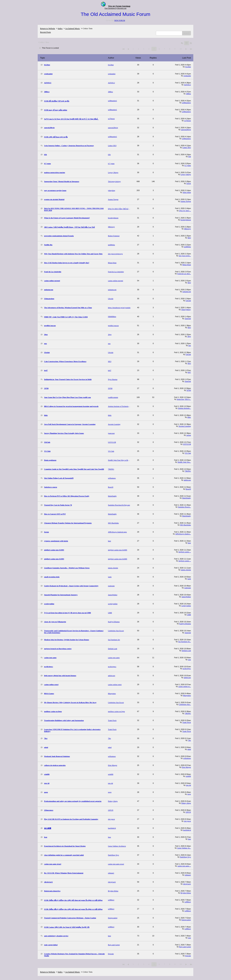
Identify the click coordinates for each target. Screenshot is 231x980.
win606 (188, 776)
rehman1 (188, 875)
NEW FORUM (120, 20)
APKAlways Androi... (183, 534)
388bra (188, 94)
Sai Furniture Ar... (185, 642)
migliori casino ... (185, 552)
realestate (188, 588)
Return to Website (48, 28)
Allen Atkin (187, 192)
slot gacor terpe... (185, 256)
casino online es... (185, 686)
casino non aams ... (184, 866)
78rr (189, 740)
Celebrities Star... (185, 704)
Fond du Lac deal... (184, 274)
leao (189, 839)
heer (189, 543)
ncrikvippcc (187, 668)
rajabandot (187, 76)
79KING (188, 471)
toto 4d (188, 785)
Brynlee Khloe (186, 893)
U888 (189, 615)
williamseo (187, 758)
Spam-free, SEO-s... (184, 399)
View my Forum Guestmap (119, 6)
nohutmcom (187, 292)
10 (181, 49)
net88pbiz (187, 247)
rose (189, 659)
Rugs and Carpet (185, 947)
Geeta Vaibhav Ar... (184, 848)
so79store (188, 121)
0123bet (188, 67)
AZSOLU (187, 85)
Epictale (188, 956)
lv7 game (188, 165)
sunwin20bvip (186, 129)
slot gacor (187, 821)
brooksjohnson (186, 220)
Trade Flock (187, 722)
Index (60, 28)
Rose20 (188, 489)
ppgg (189, 794)
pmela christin (186, 570)
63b (190, 156)
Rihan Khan (187, 265)
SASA (189, 183)
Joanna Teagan (186, 201)
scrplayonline (186, 606)
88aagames (187, 695)
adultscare (187, 480)
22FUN (188, 812)
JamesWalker (186, 597)
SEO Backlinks (185, 525)
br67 (189, 372)
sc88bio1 (188, 902)
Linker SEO (187, 147)
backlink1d (187, 830)
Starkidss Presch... (184, 507)
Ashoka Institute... (184, 408)
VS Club (188, 453)
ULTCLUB (187, 444)
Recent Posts (45, 32)
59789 (189, 390)
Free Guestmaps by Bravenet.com (116, 8)
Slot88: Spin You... (184, 462)
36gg (189, 336)
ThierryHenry (186, 309)
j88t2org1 (187, 229)
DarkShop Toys (185, 857)
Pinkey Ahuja (186, 803)
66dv (189, 417)
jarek (189, 579)
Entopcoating (186, 920)
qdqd (189, 749)
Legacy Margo (186, 174)
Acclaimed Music (73, 28)
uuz (190, 345)
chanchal (188, 318)
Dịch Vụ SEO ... (185, 211)
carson (189, 435)
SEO (189, 238)
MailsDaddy (187, 498)
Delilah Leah (186, 651)
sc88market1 (186, 103)
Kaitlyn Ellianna (185, 624)
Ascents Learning (185, 426)
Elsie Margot (186, 767)
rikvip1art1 (187, 884)
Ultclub (188, 300)
